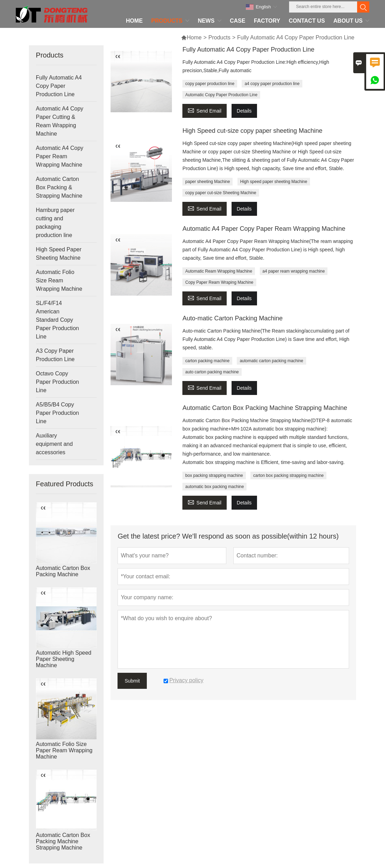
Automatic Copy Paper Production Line (221, 95)
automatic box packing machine (214, 487)
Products (220, 37)
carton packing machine (207, 361)
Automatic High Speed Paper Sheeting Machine (64, 659)
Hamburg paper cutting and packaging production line (55, 223)
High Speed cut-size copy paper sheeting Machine (252, 131)
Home (191, 37)
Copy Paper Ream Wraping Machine (219, 282)
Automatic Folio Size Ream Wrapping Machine (59, 280)
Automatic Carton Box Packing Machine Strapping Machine (63, 841)
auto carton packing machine (212, 372)
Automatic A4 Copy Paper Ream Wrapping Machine (60, 156)
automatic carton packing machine (271, 361)
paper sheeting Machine (207, 182)
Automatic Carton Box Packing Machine (63, 571)
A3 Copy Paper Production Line (55, 355)
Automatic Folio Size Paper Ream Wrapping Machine (64, 750)
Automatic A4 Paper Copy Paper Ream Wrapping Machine (264, 229)
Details (244, 111)
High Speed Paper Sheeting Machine (59, 254)
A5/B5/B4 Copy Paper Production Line (58, 413)
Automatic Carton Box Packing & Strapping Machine (59, 187)
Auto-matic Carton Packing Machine (232, 318)
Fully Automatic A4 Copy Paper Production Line (59, 86)
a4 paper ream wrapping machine (294, 271)
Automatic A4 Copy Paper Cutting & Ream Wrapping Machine (60, 121)
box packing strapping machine (214, 475)
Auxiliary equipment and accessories (54, 444)
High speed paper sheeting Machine (274, 182)
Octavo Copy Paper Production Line (58, 382)
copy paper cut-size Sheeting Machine (221, 193)
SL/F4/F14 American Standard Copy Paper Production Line (58, 320)
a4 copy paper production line (272, 84)
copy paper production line (210, 84)
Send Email (205, 110)
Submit (132, 681)
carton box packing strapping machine (288, 475)
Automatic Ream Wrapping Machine (219, 271)
